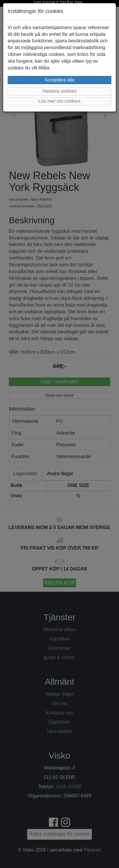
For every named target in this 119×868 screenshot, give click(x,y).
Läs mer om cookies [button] (59, 101)
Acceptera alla (59, 80)
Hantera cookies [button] (59, 91)
